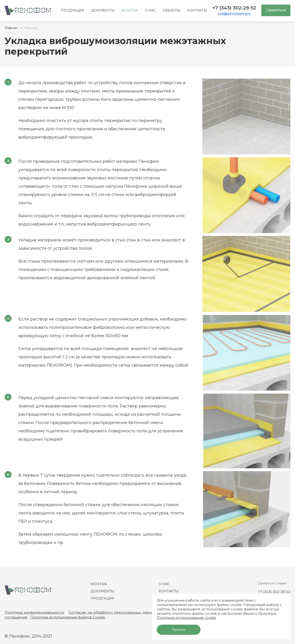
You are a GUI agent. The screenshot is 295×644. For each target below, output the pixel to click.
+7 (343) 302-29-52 (234, 8)
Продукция (72, 10)
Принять (179, 630)
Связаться (276, 10)
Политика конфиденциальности (34, 612)
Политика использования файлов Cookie (68, 617)
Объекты (171, 10)
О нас (150, 10)
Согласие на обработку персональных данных (112, 612)
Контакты (197, 10)
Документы (103, 10)
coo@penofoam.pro (234, 14)
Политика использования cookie (186, 618)
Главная (11, 28)
